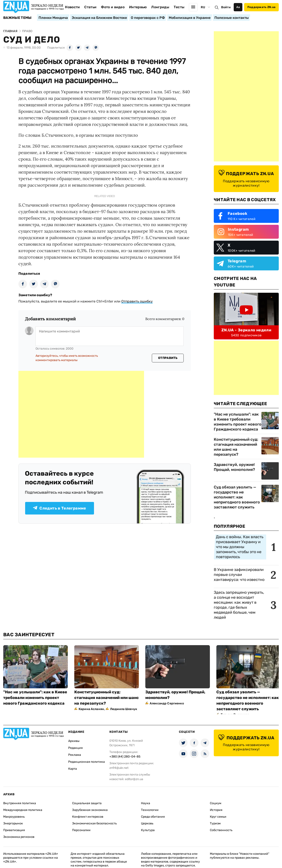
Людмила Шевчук (124, 709)
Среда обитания (153, 817)
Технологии (150, 810)
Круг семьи (218, 817)
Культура (148, 830)
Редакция (75, 748)
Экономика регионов (19, 837)
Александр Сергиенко (167, 703)
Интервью (138, 7)
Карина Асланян (91, 709)
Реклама (75, 755)
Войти (226, 7)
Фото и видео (113, 7)
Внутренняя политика (20, 803)
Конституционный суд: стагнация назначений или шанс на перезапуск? (236, 447)
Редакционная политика (87, 762)
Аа (238, 7)
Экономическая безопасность (94, 823)
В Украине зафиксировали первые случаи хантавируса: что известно (239, 575)
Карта (73, 769)
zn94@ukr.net (119, 768)
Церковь (147, 823)
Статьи (90, 7)
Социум (216, 803)
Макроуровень (14, 817)
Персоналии (81, 830)
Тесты (179, 7)
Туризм (215, 823)
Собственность (221, 830)
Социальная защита (87, 803)
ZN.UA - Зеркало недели (246, 330)
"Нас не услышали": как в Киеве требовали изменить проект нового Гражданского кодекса (238, 422)
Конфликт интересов (88, 817)
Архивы (74, 741)
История (216, 810)
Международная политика (23, 810)
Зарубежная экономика (90, 810)
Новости (72, 7)
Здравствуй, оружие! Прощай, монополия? (234, 467)
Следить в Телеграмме (59, 508)
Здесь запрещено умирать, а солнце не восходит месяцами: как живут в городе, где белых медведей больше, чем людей (239, 605)
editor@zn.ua (134, 779)
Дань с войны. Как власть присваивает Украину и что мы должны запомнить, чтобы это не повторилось (240, 547)
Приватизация (14, 830)
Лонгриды (160, 7)
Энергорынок (13, 823)
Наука (146, 803)
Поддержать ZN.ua (261, 7)
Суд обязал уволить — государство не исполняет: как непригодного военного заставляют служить (237, 497)
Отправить (168, 358)
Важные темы (17, 18)
